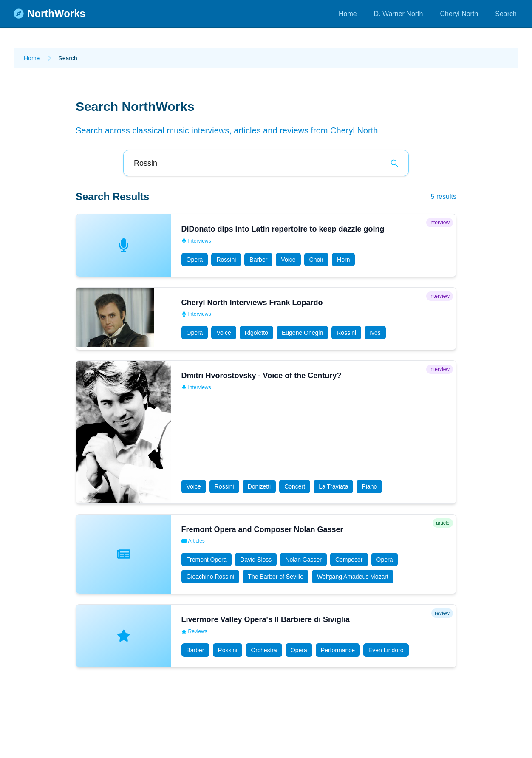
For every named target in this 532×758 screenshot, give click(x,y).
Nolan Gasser (303, 560)
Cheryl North (459, 14)
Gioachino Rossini (211, 577)
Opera (195, 260)
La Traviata (333, 486)
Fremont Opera (207, 560)
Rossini (226, 260)
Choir (316, 260)
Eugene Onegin (302, 333)
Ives (375, 333)
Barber (258, 260)
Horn (343, 260)
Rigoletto (256, 333)
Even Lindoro (386, 650)
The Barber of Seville (276, 577)
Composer (349, 560)
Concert (295, 486)
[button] (266, 245)
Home (348, 14)
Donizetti (259, 486)
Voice (288, 260)
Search (506, 14)
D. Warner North (399, 14)
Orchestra (264, 650)
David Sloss (256, 560)
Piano (369, 486)
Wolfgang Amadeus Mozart (353, 577)
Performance (338, 650)
